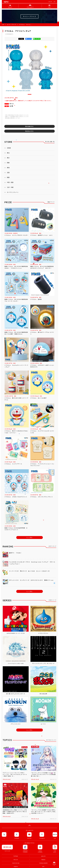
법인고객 (50, 2)
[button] (30, 94)
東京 (8, 158)
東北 (8, 153)
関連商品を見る (29, 131)
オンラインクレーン (13, 192)
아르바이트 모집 (16, 863)
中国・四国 (10, 182)
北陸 (8, 173)
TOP (3, 25)
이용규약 (16, 866)
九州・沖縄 (10, 187)
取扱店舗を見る (29, 126)
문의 (43, 866)
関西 (8, 177)
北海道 (9, 148)
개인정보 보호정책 (43, 863)
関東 (8, 163)
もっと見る (30, 538)
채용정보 (43, 860)
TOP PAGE (16, 856)
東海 (8, 168)
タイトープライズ (12, 25)
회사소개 (16, 860)
